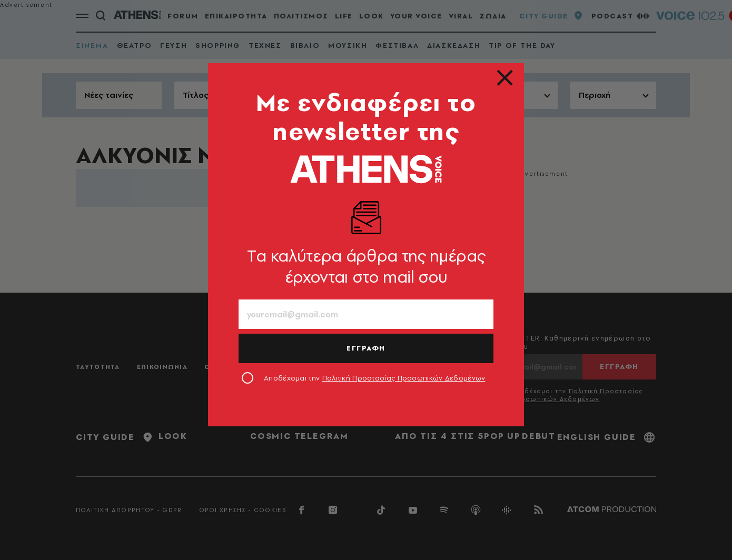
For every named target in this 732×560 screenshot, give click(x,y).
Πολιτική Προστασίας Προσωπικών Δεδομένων (404, 378)
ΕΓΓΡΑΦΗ (366, 348)
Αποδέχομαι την (375, 378)
